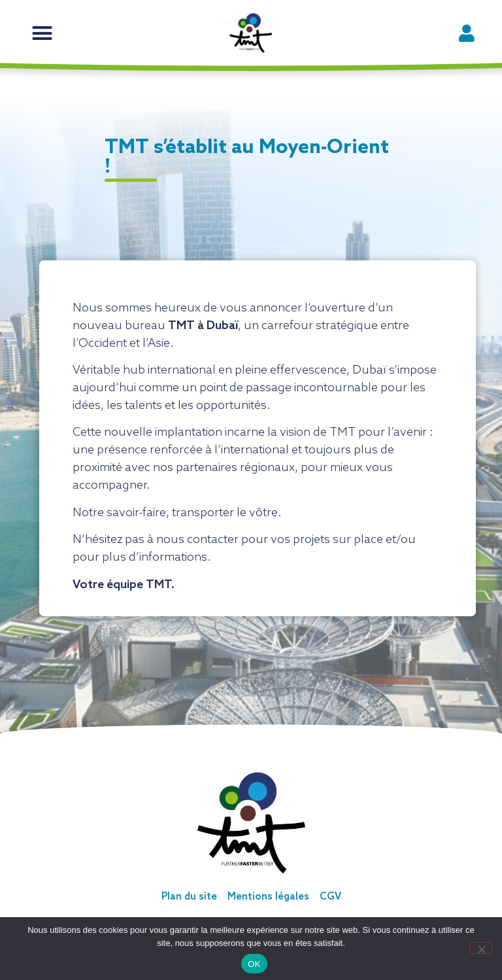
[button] (42, 33)
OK (254, 964)
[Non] (481, 948)
